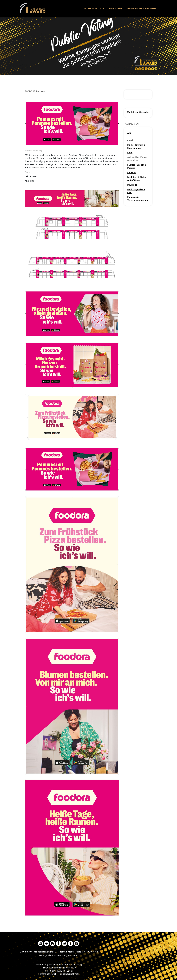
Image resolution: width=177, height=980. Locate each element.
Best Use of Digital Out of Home (137, 179)
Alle (129, 133)
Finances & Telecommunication (138, 199)
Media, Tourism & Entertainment (136, 146)
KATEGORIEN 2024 (94, 9)
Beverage (132, 185)
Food (130, 153)
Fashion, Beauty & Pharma (137, 166)
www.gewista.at (48, 955)
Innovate (132, 173)
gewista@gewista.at (68, 955)
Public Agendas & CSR (136, 191)
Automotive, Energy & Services (137, 159)
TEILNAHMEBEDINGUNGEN (141, 9)
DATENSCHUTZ (115, 9)
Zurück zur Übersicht (138, 112)
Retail (130, 140)
